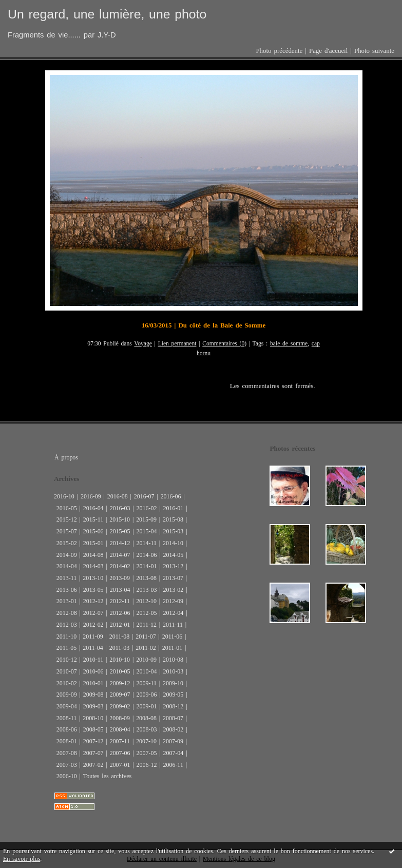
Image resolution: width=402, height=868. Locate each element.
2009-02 (120, 706)
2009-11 (147, 683)
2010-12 (67, 660)
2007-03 (67, 765)
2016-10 (64, 496)
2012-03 (67, 625)
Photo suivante (374, 51)
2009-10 (173, 683)
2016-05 (67, 508)
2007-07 (93, 753)
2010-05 (120, 671)
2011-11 (173, 625)
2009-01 (147, 706)
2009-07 (120, 695)
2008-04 (120, 729)
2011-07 (146, 636)
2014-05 (173, 555)
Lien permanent (177, 344)
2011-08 (119, 636)
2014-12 (120, 543)
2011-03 (119, 648)
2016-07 (144, 496)
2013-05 (93, 590)
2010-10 (120, 660)
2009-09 (67, 695)
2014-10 (173, 543)
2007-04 (173, 753)
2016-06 (171, 496)
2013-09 (120, 578)
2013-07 (173, 578)
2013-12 (173, 566)
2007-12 (93, 741)
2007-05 (147, 753)
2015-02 (67, 543)
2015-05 (120, 531)
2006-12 (147, 765)
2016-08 (118, 496)
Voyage (143, 344)
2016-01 (173, 508)
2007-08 (67, 753)
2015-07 (67, 531)
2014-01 (147, 566)
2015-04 (147, 531)
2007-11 (120, 741)
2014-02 (120, 566)
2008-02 (173, 729)
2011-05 (66, 648)
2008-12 (173, 706)
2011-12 (147, 625)
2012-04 (173, 613)
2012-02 (93, 625)
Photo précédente (279, 51)
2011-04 (93, 648)
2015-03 (173, 531)
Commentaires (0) (224, 344)
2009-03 (93, 706)
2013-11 (66, 578)
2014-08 (93, 555)
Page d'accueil (328, 51)
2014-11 (147, 543)
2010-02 (67, 683)
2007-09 (173, 741)
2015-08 (173, 519)
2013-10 (93, 578)
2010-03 (173, 671)
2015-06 (93, 531)
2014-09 (67, 555)
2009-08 (93, 695)
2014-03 (93, 566)
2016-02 (147, 508)
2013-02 (173, 590)
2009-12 (120, 683)
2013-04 (120, 590)
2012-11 (120, 601)
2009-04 (67, 706)
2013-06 (67, 590)
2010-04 (147, 671)
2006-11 (173, 765)
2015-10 (120, 519)
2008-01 (67, 741)
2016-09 (91, 496)
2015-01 (93, 543)
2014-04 (67, 566)
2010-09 (146, 660)
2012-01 (120, 625)
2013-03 (147, 590)
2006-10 (67, 776)
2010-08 (173, 660)
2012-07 (93, 613)
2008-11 (66, 718)
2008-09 (120, 718)
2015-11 (93, 519)
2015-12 (67, 519)
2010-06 (93, 671)
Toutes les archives (107, 776)
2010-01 (93, 683)
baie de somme (289, 344)
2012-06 (120, 613)
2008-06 (67, 729)
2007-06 (120, 753)
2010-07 (67, 671)
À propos (66, 457)
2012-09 (173, 601)
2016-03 (120, 508)
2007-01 (120, 765)
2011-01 (172, 648)
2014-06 (147, 555)
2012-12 (93, 601)
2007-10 (146, 741)
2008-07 (173, 718)
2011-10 (66, 636)
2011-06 (172, 636)
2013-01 (67, 601)
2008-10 (93, 718)
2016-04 (93, 508)
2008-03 (147, 729)
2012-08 (67, 613)
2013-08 (146, 578)
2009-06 (147, 695)
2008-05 (93, 729)
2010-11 (93, 660)
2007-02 (93, 765)
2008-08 (146, 718)
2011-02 (146, 648)
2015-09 (146, 519)
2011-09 (93, 636)
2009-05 (173, 695)
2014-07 (120, 555)
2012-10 (146, 601)
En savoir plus (22, 859)
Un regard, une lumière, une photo (107, 14)
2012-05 (147, 613)
